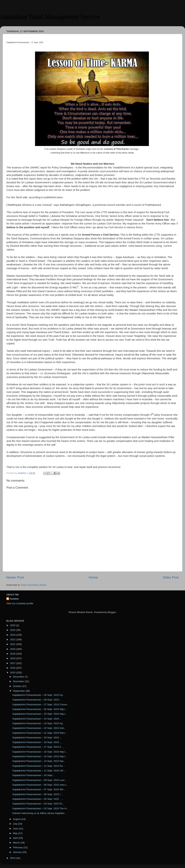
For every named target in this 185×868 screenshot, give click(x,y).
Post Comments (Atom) (34, 585)
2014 (13, 858)
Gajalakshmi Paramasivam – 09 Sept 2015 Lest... (39, 780)
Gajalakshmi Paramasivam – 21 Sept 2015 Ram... (40, 733)
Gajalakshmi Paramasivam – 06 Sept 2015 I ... (38, 794)
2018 (13, 658)
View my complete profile (20, 603)
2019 (13, 654)
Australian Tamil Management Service (50, 17)
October (18, 686)
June (16, 829)
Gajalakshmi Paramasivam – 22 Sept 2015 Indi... (39, 728)
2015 (13, 673)
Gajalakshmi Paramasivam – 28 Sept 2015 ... (37, 700)
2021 (13, 644)
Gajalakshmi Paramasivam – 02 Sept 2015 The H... (40, 808)
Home (93, 577)
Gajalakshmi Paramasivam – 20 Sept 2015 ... (37, 738)
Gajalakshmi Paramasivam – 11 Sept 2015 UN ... (39, 771)
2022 (13, 640)
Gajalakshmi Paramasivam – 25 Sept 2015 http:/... (40, 714)
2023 (13, 635)
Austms (14, 599)
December (19, 677)
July (15, 824)
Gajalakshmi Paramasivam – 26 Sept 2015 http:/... (40, 709)
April (16, 838)
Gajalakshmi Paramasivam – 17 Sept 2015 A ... (38, 747)
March (17, 843)
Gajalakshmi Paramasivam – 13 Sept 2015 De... (39, 766)
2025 (13, 625)
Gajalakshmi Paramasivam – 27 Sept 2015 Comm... (41, 705)
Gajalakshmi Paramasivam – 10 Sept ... (34, 775)
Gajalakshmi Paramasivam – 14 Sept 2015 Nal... (39, 761)
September (19, 691)
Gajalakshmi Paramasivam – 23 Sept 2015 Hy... (38, 723)
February (18, 847)
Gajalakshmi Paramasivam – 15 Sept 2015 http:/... (40, 756)
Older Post (171, 577)
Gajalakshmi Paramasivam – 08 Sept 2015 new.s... (40, 785)
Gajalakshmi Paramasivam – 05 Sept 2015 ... (38, 799)
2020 (13, 649)
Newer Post (15, 577)
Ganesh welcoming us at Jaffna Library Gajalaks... (39, 813)
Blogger (112, 612)
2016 (13, 668)
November (19, 681)
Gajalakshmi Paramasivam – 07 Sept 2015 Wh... (39, 789)
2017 (13, 663)
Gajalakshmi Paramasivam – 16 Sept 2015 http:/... (40, 752)
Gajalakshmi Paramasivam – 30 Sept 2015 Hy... (38, 695)
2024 (13, 630)
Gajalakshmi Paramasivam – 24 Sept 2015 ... (37, 719)
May (16, 833)
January (18, 852)
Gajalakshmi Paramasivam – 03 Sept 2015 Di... (38, 804)
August (17, 819)
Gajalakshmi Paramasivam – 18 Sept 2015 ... (37, 742)
